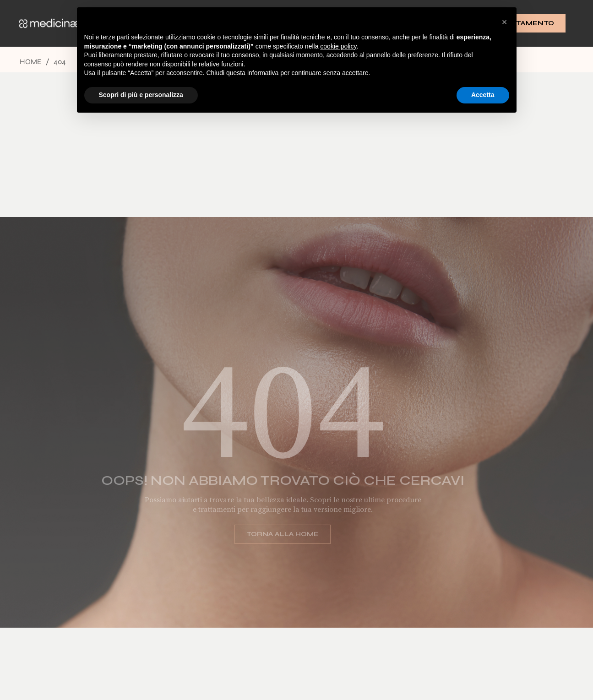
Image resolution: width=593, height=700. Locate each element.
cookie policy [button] (338, 46)
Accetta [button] (483, 95)
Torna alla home (277, 534)
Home (31, 62)
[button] (505, 22)
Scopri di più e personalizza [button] (141, 95)
